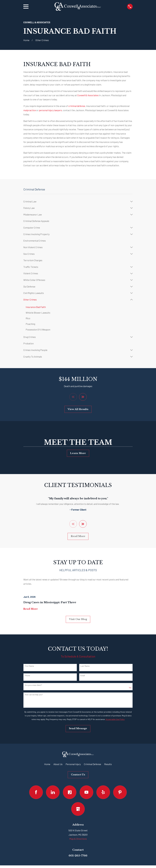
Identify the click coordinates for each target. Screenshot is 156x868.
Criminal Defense (92, 764)
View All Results (78, 409)
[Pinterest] (120, 792)
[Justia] (70, 792)
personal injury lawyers (50, 110)
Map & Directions (78, 839)
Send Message (78, 729)
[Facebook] (36, 792)
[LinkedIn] (53, 792)
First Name (29, 666)
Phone (27, 676)
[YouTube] (86, 792)
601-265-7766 (78, 856)
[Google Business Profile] (78, 809)
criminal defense (77, 106)
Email (83, 676)
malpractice (30, 110)
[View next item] (83, 397)
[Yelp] (103, 792)
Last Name (85, 666)
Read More (78, 536)
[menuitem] (76, 201)
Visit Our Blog (78, 619)
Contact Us (78, 775)
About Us (58, 764)
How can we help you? (34, 695)
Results (108, 764)
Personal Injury (73, 764)
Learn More (78, 453)
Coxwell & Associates (88, 95)
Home (47, 764)
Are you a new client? (33, 685)
